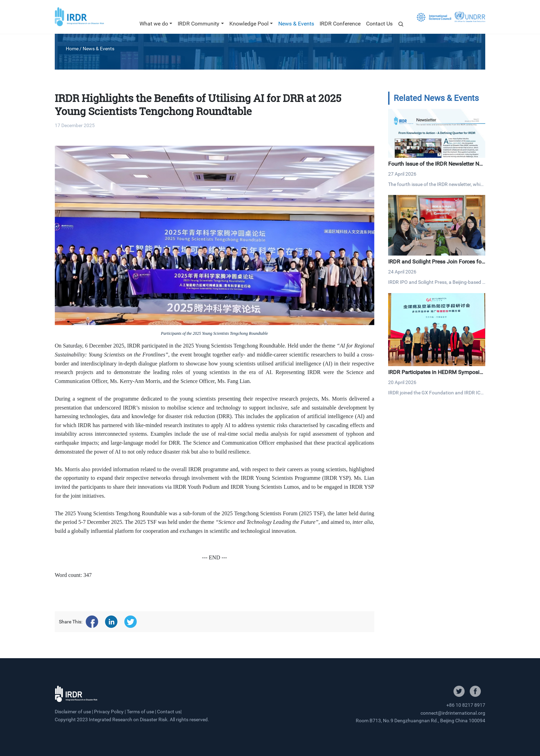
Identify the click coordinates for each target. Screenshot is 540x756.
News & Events (296, 24)
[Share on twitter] (131, 622)
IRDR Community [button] (199, 24)
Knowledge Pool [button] (249, 24)
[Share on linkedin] (111, 622)
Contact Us (379, 24)
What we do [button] (154, 24)
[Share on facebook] (92, 622)
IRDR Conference (340, 24)
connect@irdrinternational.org (453, 713)
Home (72, 49)
